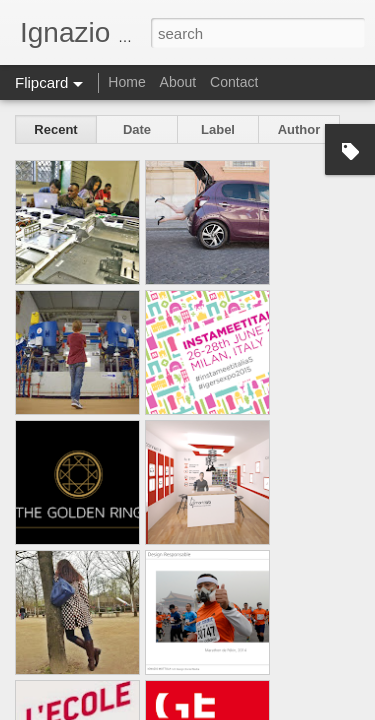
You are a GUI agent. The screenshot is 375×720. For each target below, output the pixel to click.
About (178, 82)
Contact (234, 82)
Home (126, 82)
